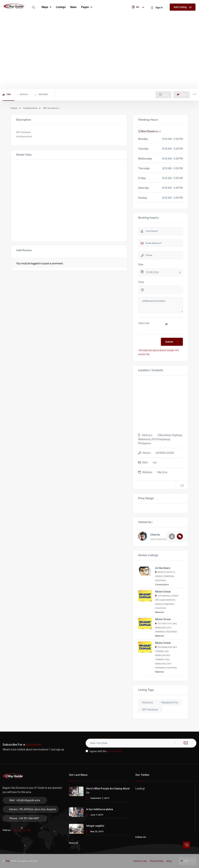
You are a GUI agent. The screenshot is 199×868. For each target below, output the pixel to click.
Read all (76, 843)
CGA (8, 861)
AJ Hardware (163, 568)
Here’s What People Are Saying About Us (108, 791)
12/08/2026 (164, 273)
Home (14, 108)
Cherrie (155, 535)
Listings (61, 7)
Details (23, 95)
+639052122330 (165, 453)
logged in (36, 263)
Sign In (157, 8)
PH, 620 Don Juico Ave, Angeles (38, 809)
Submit (172, 342)
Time (141, 282)
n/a (155, 462)
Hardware (147, 702)
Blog (169, 861)
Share (181, 95)
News (73, 7)
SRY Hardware (150, 710)
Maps (47, 7)
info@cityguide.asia (28, 800)
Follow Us (143, 837)
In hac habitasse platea (100, 809)
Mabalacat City (170, 702)
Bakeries (160, 612)
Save (164, 95)
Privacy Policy (115, 751)
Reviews (41, 95)
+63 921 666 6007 (29, 818)
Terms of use (140, 861)
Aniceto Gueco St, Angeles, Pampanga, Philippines (165, 576)
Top (7, 95)
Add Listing (183, 7)
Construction (30, 108)
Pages (87, 7)
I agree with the (104, 751)
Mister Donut (163, 592)
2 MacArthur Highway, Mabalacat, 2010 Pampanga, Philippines (160, 439)
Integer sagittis (95, 826)
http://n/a (162, 472)
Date (141, 264)
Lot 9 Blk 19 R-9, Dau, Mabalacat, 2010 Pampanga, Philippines (166, 628)
